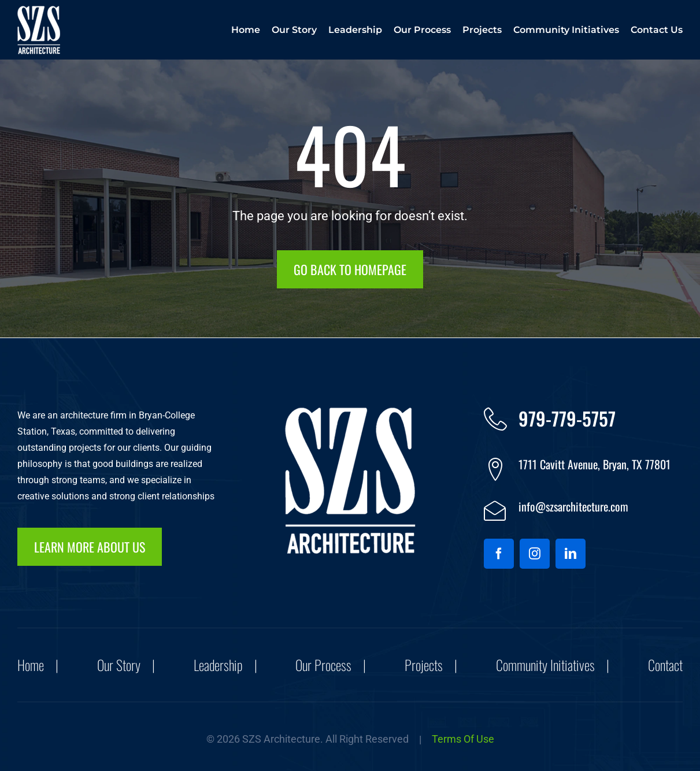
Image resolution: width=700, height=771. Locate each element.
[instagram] (535, 554)
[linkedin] (571, 554)
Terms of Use (463, 739)
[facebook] (499, 554)
